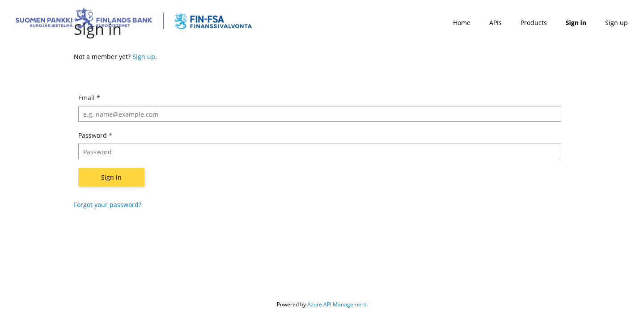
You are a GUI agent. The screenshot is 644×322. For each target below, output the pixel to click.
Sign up (144, 57)
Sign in (111, 177)
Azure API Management (337, 304)
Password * (95, 135)
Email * (89, 98)
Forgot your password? (108, 205)
